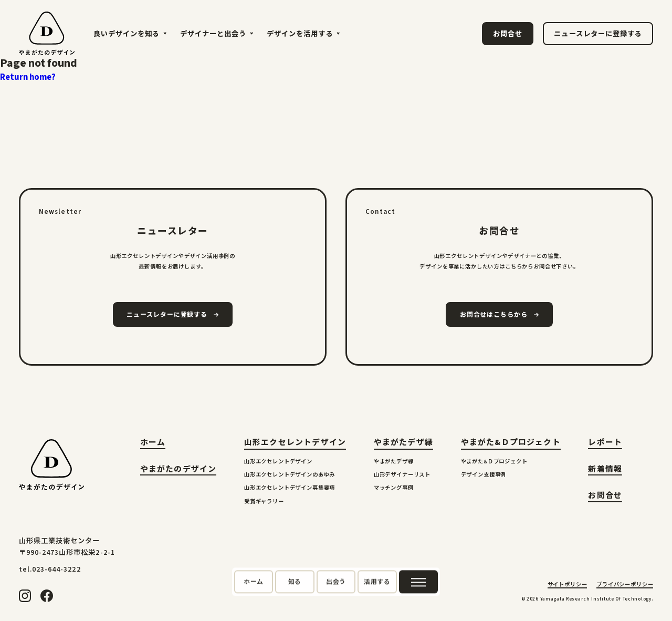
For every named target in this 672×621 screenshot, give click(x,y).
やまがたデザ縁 (403, 443)
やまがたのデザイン (178, 470)
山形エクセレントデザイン (295, 443)
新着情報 (605, 470)
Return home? (28, 77)
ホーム (153, 444)
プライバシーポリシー (625, 585)
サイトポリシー (568, 585)
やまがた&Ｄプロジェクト (511, 443)
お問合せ (605, 497)
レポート (605, 444)
